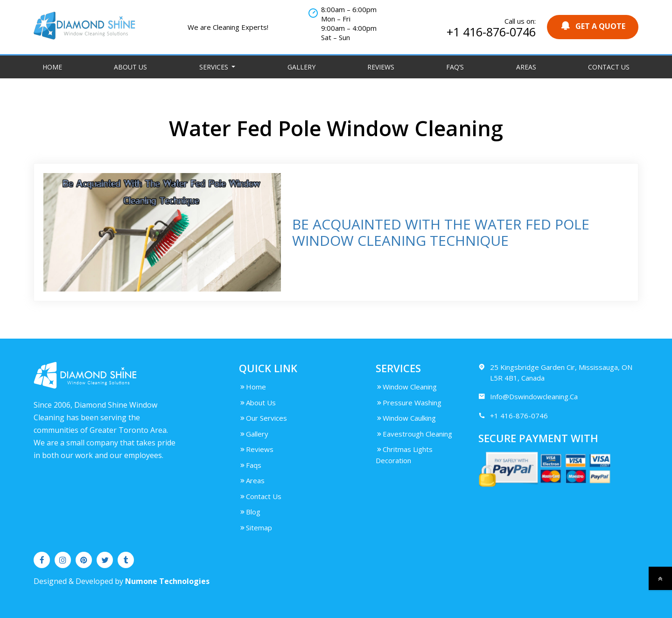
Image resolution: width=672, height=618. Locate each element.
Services (215, 67)
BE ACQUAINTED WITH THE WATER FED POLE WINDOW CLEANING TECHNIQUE (441, 232)
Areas (526, 67)
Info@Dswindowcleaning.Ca (528, 397)
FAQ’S (455, 67)
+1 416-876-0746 (491, 32)
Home (52, 67)
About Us (130, 67)
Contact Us (609, 67)
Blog (250, 512)
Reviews (381, 67)
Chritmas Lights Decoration (404, 455)
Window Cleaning (406, 387)
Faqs (250, 465)
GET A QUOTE (593, 26)
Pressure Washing (409, 403)
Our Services (263, 418)
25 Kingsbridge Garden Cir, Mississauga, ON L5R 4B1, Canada (555, 372)
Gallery (301, 67)
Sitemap (255, 528)
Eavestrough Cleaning (414, 434)
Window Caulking (406, 418)
